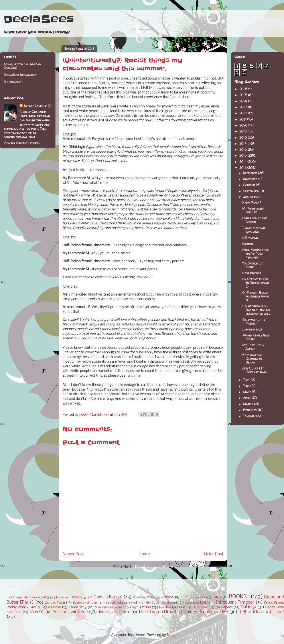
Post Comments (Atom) (154, 567)
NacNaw (165, 608)
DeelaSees (39, 19)
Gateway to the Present (254, 321)
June (247, 386)
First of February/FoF (121, 603)
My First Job (141, 607)
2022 (244, 113)
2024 (244, 101)
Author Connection (194, 598)
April (247, 398)
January (250, 416)
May (247, 392)
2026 (244, 89)
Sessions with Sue (70, 612)
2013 (243, 168)
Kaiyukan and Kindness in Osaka (252, 359)
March (248, 404)
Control (248, 244)
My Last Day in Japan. (253, 347)
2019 (243, 131)
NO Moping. (250, 238)
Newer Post (73, 554)
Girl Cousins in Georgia (162, 603)
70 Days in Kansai (105, 597)
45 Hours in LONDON (67, 598)
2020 (244, 125)
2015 (243, 155)
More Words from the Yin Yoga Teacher (256, 254)
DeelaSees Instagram (20, 75)
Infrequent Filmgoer (235, 603)
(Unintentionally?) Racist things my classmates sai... (256, 310)
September (251, 191)
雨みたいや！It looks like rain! (255, 370)
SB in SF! (37, 612)
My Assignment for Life (253, 210)
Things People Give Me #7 (256, 337)
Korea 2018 (78, 607)
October (249, 185)
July (246, 380)
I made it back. (253, 329)
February (250, 410)
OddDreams (201, 608)
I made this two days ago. (253, 230)
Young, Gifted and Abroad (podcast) (22, 66)
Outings (248, 607)
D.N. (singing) (13, 82)
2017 (243, 143)
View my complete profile (22, 143)
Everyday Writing (85, 603)
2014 (243, 162)
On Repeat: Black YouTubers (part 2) (256, 283)
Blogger (173, 635)
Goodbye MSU (196, 603)
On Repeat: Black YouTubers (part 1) (256, 296)
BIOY (218, 597)
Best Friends (252, 273)
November (251, 179)
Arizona (168, 597)
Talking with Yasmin (114, 612)
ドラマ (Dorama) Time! (261, 612)
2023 (244, 107)
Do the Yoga (55, 603)
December (250, 173)
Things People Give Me (206, 612)
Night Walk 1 (252, 202)
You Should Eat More (253, 265)
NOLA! (182, 608)
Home (144, 554)
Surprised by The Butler (254, 220)
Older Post (214, 554)
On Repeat (224, 607)
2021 (243, 119)
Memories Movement (110, 608)
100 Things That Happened (26, 598)
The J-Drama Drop (156, 612)
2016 (244, 149)
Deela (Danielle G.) (38, 106)
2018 (244, 137)
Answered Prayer (144, 598)
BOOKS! (239, 597)
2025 (244, 95)
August (248, 197)
